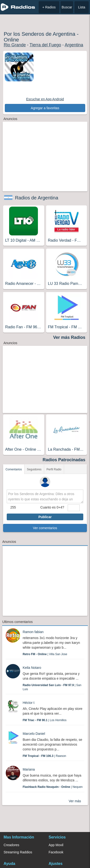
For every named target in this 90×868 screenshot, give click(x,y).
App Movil (56, 845)
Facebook (56, 852)
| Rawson (44, 756)
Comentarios (14, 469)
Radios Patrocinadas (64, 460)
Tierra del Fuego (45, 45)
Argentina (74, 45)
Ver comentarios (45, 528)
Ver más (75, 801)
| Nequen (53, 787)
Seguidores (34, 469)
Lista (82, 7)
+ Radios (49, 7)
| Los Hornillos (45, 720)
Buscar (67, 7)
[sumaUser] (74, 508)
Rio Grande (15, 45)
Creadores (11, 845)
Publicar (45, 517)
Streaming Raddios (18, 852)
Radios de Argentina (36, 198)
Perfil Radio (54, 469)
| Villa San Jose (45, 654)
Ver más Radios (69, 337)
